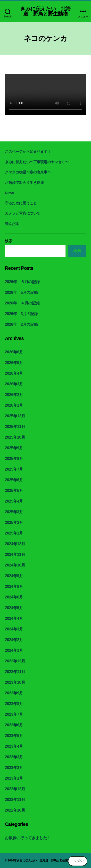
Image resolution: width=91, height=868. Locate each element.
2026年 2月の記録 (21, 324)
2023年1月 (14, 778)
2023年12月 (15, 661)
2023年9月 (14, 693)
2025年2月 (14, 523)
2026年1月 (14, 405)
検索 (9, 241)
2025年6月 (14, 480)
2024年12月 (15, 544)
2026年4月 (14, 373)
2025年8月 (14, 459)
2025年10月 (15, 437)
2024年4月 (14, 618)
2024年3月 (14, 629)
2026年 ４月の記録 (22, 303)
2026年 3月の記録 (21, 314)
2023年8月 (14, 704)
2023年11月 (15, 672)
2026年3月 (14, 384)
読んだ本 (12, 224)
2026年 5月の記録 (21, 292)
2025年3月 (14, 512)
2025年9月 (14, 448)
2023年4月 (14, 746)
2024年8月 (14, 586)
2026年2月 (14, 395)
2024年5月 (14, 608)
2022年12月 (15, 789)
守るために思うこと (21, 203)
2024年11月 (15, 554)
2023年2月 (14, 768)
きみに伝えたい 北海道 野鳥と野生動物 (45, 11)
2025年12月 (15, 416)
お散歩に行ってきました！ (28, 838)
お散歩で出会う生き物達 (24, 182)
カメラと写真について (23, 213)
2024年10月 (15, 565)
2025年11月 (15, 427)
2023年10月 (15, 682)
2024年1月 (14, 650)
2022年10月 (15, 810)
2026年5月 (14, 363)
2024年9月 (14, 576)
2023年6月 (14, 725)
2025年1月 (14, 533)
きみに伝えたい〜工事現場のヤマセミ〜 (37, 162)
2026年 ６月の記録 (22, 282)
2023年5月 (14, 736)
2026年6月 (14, 352)
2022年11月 (15, 800)
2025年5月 (14, 491)
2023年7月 (14, 714)
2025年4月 (14, 501)
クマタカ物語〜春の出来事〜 (28, 172)
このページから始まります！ (28, 151)
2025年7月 (14, 469)
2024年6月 (14, 597)
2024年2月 (14, 640)
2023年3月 (14, 757)
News (9, 193)
